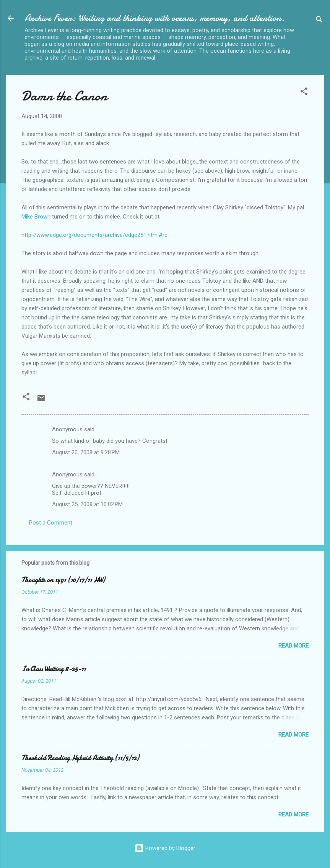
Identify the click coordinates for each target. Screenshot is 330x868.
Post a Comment (51, 523)
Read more (293, 646)
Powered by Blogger (165, 848)
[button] (304, 93)
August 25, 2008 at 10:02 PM (87, 504)
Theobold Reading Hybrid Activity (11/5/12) (80, 758)
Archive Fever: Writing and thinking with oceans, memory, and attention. (154, 18)
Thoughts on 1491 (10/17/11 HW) (63, 580)
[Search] (319, 21)
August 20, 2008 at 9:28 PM (86, 452)
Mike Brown (37, 217)
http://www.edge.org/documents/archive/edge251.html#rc (94, 235)
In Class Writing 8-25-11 (54, 669)
